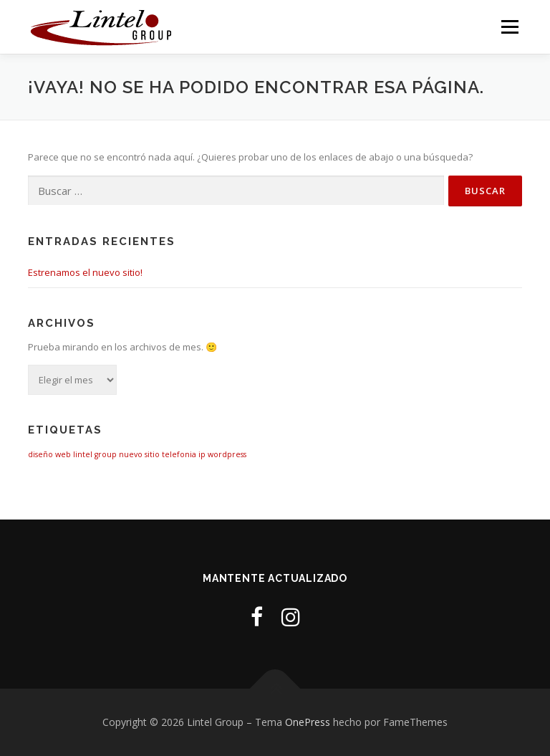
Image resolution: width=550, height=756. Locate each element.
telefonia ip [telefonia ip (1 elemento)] (184, 454)
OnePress (308, 722)
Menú (510, 27)
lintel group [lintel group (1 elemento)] (95, 454)
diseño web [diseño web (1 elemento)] (49, 454)
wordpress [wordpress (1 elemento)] (227, 454)
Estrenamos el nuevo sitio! (85, 272)
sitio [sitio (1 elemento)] (152, 454)
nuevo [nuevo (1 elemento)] (131, 454)
